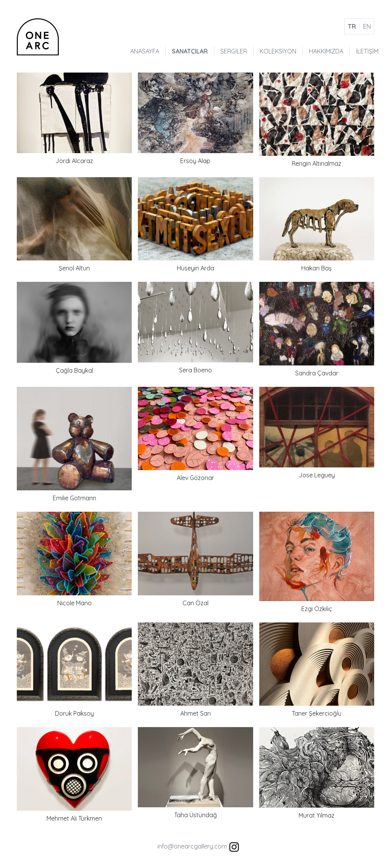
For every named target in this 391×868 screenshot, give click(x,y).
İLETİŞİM (367, 51)
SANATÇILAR (190, 51)
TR (352, 26)
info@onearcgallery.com (192, 846)
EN (367, 26)
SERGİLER (234, 51)
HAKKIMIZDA (326, 51)
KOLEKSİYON (278, 51)
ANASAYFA (145, 51)
